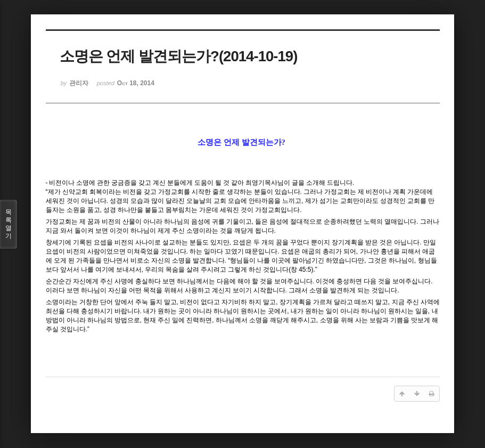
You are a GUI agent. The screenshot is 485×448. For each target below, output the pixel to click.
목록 (9, 224)
